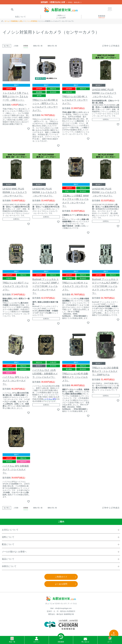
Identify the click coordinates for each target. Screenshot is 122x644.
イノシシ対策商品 (31, 21)
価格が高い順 (52, 46)
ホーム (7, 21)
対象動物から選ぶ (17, 21)
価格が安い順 (38, 46)
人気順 (16, 46)
